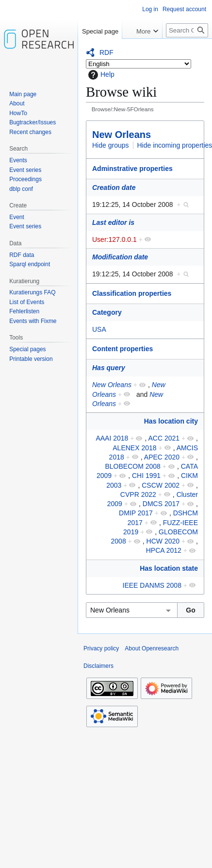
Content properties (122, 349)
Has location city (171, 421)
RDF (106, 52)
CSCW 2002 (161, 485)
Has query (109, 368)
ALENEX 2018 (134, 448)
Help (100, 75)
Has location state (169, 568)
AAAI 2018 (112, 438)
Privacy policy (101, 648)
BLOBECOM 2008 (132, 466)
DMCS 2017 (161, 504)
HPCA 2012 (164, 550)
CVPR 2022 (138, 494)
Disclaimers (98, 666)
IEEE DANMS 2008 (152, 585)
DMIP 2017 (136, 513)
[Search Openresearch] (187, 30)
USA (99, 329)
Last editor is (113, 222)
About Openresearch (152, 648)
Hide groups (111, 145)
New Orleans (122, 135)
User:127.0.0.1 (114, 239)
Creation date (114, 187)
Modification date (120, 257)
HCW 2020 (163, 541)
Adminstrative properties (132, 169)
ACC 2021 (164, 438)
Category (107, 312)
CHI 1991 (146, 476)
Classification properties (132, 293)
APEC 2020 (162, 457)
